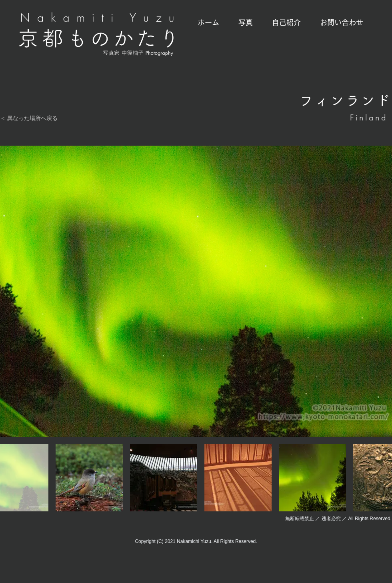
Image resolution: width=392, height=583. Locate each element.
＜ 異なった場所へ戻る (29, 118)
